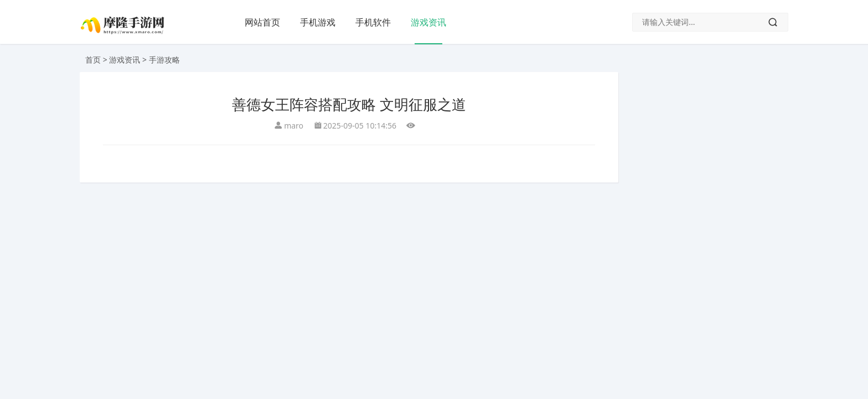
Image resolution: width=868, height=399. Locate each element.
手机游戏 (318, 22)
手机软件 (373, 22)
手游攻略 (164, 60)
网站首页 (262, 22)
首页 (93, 60)
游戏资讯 (428, 22)
